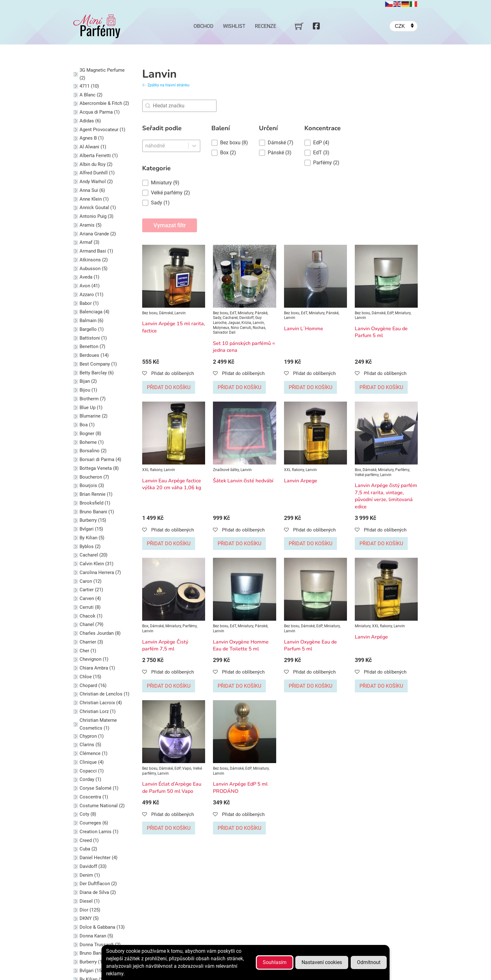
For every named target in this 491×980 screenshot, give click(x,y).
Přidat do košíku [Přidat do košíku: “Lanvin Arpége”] (381, 686)
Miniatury (246, 313)
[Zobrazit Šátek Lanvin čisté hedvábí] (244, 433)
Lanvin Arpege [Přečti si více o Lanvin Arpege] (301, 481)
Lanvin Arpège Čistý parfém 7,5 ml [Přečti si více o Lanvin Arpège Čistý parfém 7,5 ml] (165, 645)
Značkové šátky (226, 470)
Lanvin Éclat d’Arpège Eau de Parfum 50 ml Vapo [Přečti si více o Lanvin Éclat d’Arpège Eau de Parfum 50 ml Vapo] (172, 788)
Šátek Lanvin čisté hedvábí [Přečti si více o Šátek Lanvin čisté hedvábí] (243, 481)
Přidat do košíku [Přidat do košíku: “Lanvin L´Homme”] (310, 387)
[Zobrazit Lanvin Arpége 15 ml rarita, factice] (174, 276)
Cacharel (230, 318)
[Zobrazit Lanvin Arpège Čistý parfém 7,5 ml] (174, 589)
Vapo (187, 768)
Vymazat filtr (170, 225)
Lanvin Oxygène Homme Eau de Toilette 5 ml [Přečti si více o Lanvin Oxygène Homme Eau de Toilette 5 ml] (241, 645)
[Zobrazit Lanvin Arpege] (315, 433)
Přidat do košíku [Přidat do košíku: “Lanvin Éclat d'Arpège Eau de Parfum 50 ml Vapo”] (169, 828)
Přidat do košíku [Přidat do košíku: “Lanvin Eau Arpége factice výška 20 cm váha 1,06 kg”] (169, 544)
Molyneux (221, 328)
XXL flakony (152, 470)
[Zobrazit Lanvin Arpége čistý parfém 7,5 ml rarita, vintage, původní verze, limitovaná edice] (386, 433)
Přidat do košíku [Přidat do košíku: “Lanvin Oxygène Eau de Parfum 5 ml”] (381, 387)
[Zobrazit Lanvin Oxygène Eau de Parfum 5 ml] (386, 276)
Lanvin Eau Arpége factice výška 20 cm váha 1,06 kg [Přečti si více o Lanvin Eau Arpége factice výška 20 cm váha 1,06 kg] (172, 484)
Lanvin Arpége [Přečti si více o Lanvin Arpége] (371, 637)
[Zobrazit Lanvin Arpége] (386, 589)
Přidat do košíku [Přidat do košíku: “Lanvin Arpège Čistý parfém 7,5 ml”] (169, 686)
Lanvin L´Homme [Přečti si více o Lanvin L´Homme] (304, 329)
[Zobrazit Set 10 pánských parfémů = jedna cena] (244, 276)
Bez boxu (150, 313)
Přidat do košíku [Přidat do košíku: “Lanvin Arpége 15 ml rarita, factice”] (169, 387)
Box (358, 470)
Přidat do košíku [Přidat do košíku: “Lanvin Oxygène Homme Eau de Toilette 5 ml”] (239, 686)
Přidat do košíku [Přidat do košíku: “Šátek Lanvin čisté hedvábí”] (239, 544)
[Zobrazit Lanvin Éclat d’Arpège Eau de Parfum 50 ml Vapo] (174, 731)
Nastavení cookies (322, 962)
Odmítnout (369, 962)
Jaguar (234, 323)
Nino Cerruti (241, 328)
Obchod (204, 26)
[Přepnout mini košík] (299, 26)
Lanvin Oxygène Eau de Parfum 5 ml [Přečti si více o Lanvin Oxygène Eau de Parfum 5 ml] (381, 332)
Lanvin (180, 313)
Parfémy (402, 470)
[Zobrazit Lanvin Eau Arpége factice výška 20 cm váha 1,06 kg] (174, 433)
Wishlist (234, 26)
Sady (217, 318)
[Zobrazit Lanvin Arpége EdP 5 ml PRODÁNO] (244, 731)
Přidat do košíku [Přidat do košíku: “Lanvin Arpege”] (310, 544)
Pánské (261, 313)
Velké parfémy (367, 475)
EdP (390, 313)
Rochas (259, 328)
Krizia (246, 323)
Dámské (166, 313)
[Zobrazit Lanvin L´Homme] (315, 276)
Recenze (266, 26)
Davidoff (246, 318)
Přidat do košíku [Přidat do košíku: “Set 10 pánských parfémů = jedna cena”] (239, 387)
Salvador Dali (224, 332)
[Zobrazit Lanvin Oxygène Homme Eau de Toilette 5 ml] (244, 589)
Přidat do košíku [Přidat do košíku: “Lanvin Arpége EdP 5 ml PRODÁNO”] (239, 828)
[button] (171, 183)
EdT (233, 313)
